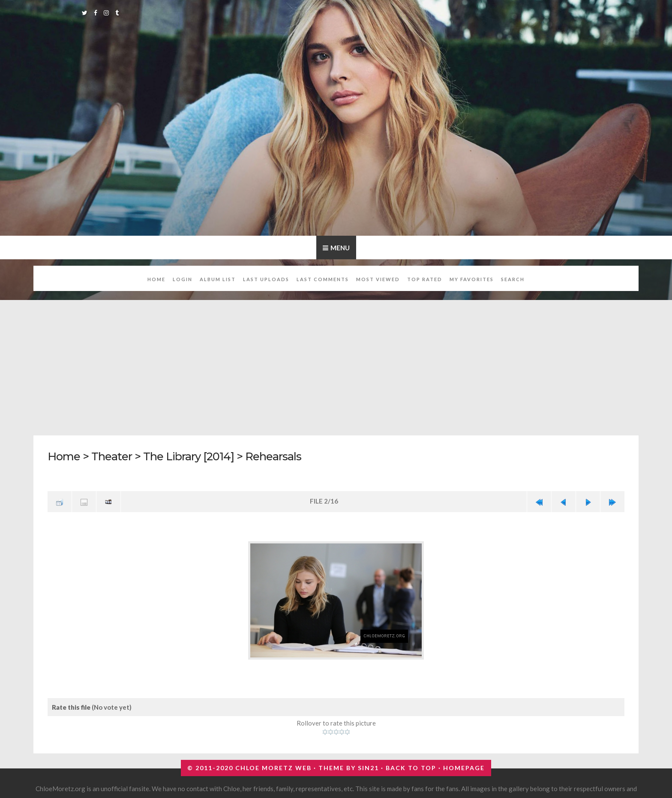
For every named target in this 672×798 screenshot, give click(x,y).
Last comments (323, 279)
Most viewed (378, 279)
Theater (112, 456)
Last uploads (266, 279)
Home (156, 279)
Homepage (464, 768)
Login (183, 279)
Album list (218, 279)
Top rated (425, 279)
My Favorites (472, 279)
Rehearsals (273, 456)
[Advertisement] (336, 363)
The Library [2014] (189, 456)
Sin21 (368, 768)
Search (513, 279)
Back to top (411, 768)
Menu (340, 248)
